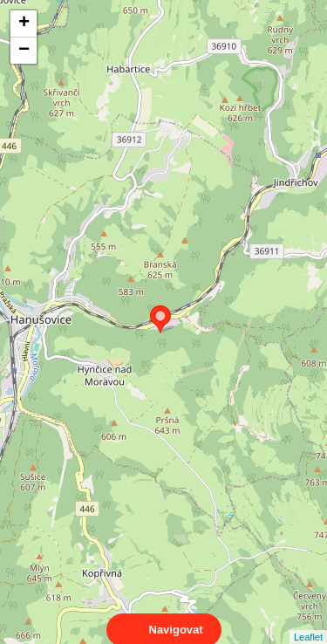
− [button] (24, 51)
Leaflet (308, 621)
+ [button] (24, 24)
